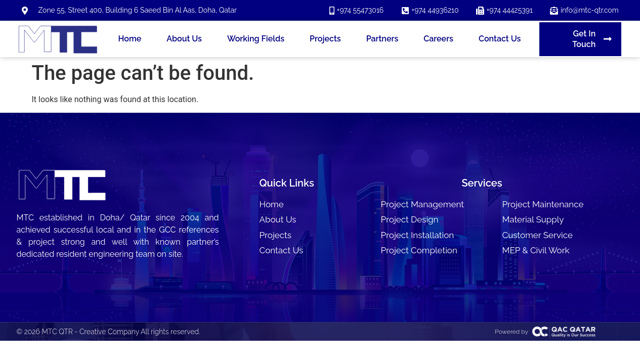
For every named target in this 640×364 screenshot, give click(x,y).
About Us (184, 39)
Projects (325, 39)
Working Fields (256, 39)
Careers (438, 39)
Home (130, 39)
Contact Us (500, 39)
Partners (382, 39)
